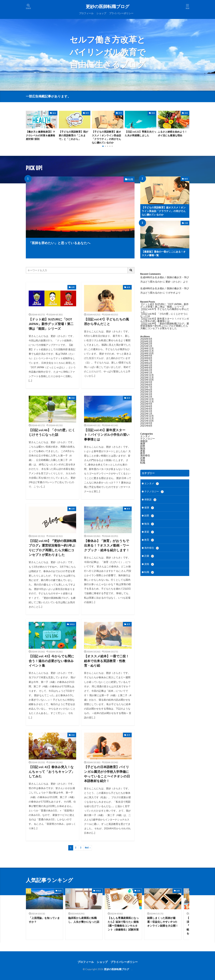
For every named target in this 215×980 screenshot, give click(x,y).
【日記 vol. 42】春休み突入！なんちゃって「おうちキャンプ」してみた (52, 772)
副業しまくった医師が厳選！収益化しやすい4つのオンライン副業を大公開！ (163, 922)
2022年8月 (146, 406)
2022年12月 (147, 399)
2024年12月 (147, 348)
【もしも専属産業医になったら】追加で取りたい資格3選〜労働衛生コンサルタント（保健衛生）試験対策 (123, 924)
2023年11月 (147, 377)
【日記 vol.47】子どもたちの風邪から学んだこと (106, 322)
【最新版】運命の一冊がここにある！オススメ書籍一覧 (164, 253)
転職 (131, 179)
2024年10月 (147, 353)
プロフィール (86, 13)
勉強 (54, 113)
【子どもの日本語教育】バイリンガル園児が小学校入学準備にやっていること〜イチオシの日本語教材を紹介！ (107, 774)
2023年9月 (146, 382)
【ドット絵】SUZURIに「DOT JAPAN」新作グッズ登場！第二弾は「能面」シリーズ (51, 324)
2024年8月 (146, 358)
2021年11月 (147, 418)
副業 (73, 287)
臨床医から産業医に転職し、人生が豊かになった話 (84, 920)
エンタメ (145, 436)
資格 (143, 460)
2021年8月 (146, 426)
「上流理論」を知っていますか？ (44, 920)
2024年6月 (146, 363)
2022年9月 (146, 404)
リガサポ (170, 293)
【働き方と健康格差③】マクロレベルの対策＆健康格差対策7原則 (40, 135)
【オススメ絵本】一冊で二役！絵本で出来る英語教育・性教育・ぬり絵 (106, 661)
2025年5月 (146, 346)
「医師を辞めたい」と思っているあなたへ (60, 243)
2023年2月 (146, 397)
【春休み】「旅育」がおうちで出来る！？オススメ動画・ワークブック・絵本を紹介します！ (107, 545)
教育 (87, 113)
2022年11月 (147, 402)
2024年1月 (146, 373)
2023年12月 (147, 375)
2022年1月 (146, 414)
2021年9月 (146, 423)
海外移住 (145, 455)
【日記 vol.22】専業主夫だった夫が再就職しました (141, 133)
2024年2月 (146, 370)
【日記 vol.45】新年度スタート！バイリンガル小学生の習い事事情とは (107, 435)
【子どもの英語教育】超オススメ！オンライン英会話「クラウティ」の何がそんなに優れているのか (106, 137)
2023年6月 (146, 389)
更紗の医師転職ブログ (109, 6)
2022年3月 (146, 411)
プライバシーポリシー (121, 13)
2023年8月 (146, 385)
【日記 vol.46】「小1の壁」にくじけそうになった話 (52, 432)
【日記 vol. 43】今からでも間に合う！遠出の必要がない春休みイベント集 (51, 661)
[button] (29, 124)
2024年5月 (146, 365)
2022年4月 (146, 409)
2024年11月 (147, 351)
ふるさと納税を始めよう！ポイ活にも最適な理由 (172, 133)
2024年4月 (146, 368)
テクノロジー (148, 439)
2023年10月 (147, 380)
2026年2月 (146, 344)
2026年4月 (146, 339)
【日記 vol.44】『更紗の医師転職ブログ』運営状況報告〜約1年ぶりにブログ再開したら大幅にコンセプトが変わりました (52, 548)
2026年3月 (146, 341)
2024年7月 (146, 361)
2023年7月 (146, 387)
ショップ (101, 13)
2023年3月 (146, 394)
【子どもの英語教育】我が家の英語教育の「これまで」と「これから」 (73, 135)
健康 (129, 287)
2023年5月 (146, 392)
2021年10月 (147, 421)
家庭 (153, 113)
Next (87, 848)
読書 (186, 223)
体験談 (72, 624)
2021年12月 (147, 416)
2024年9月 (146, 356)
